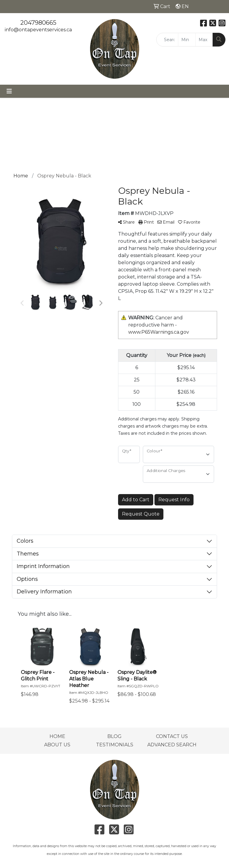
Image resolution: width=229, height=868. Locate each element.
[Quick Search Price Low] (187, 40)
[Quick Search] (167, 40)
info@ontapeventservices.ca (38, 30)
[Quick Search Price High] (204, 40)
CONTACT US (172, 736)
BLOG (114, 736)
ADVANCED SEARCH (172, 745)
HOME (57, 736)
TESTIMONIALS (115, 745)
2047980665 (38, 23)
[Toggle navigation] (9, 91)
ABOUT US (57, 745)
